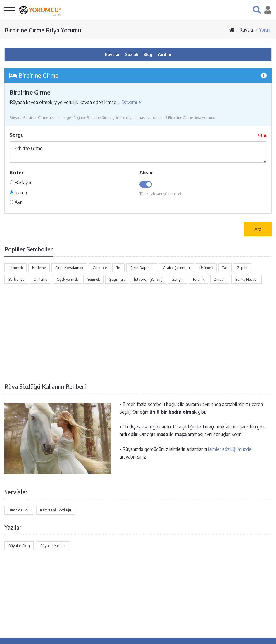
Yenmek (94, 279)
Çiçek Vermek (67, 279)
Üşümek (206, 268)
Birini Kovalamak (69, 268)
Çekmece (100, 268)
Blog (148, 54)
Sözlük (132, 54)
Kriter (17, 173)
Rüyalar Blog (19, 546)
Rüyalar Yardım (53, 546)
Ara (258, 229)
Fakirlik (199, 279)
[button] (257, 10)
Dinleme (40, 279)
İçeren (18, 192)
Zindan (220, 279)
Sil (262, 136)
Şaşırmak (117, 279)
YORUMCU (45, 9)
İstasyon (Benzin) (148, 279)
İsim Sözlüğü (19, 510)
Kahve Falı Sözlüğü (56, 510)
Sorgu (17, 135)
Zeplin (242, 268)
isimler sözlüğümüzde (230, 449)
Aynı (17, 202)
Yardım (164, 54)
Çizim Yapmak (142, 268)
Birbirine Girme (138, 152)
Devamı (131, 102)
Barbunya (17, 279)
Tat (225, 268)
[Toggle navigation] (10, 10)
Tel (119, 268)
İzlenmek (16, 268)
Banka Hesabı (246, 279)
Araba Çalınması (177, 268)
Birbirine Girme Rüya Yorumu (43, 30)
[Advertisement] (138, 333)
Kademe (39, 268)
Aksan (147, 173)
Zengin (178, 279)
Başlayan (21, 183)
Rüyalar (247, 30)
